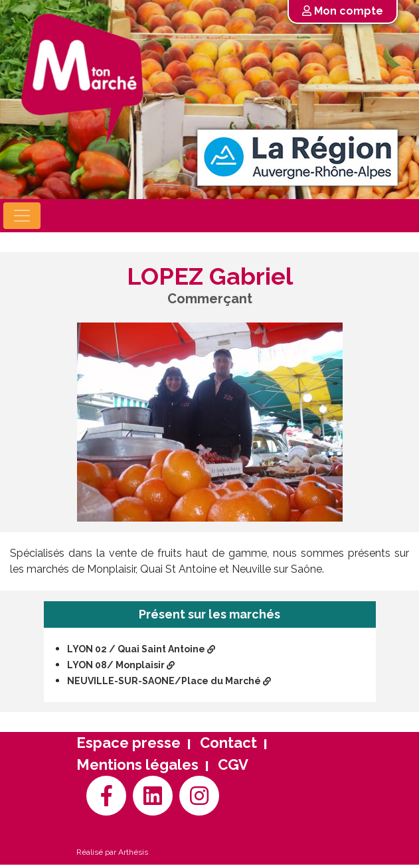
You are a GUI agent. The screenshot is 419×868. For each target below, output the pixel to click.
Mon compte (343, 11)
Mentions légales (137, 764)
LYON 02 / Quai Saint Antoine (141, 649)
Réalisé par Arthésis (112, 852)
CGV (233, 764)
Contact (228, 743)
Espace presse (128, 743)
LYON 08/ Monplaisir (121, 665)
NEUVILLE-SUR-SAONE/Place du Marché (169, 681)
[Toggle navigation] (22, 216)
